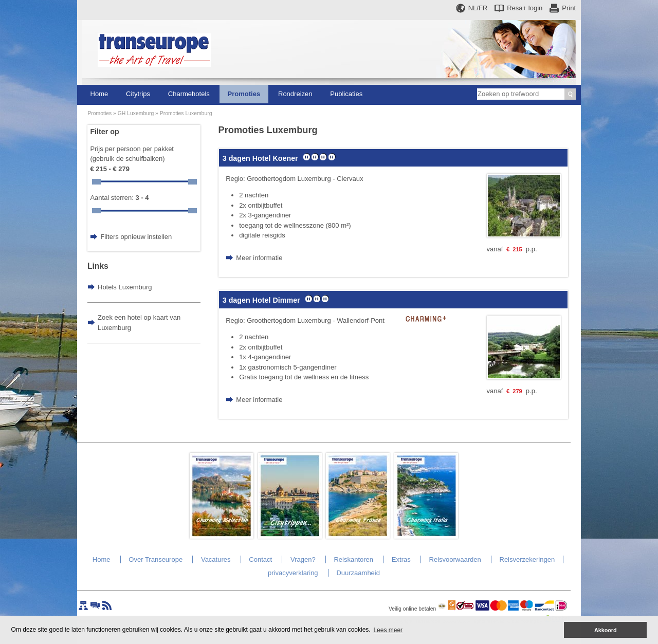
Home (99, 94)
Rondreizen (295, 94)
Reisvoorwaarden (455, 559)
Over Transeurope (156, 559)
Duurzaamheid (358, 573)
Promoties (244, 94)
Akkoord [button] (606, 630)
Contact (260, 559)
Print (569, 8)
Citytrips (138, 94)
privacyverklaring (293, 573)
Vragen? (303, 559)
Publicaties (346, 94)
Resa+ (525, 8)
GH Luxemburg (136, 113)
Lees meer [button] (388, 630)
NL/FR (478, 8)
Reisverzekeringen (527, 559)
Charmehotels (189, 94)
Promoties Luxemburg (186, 113)
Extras (401, 559)
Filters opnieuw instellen (136, 237)
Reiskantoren (353, 559)
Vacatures (216, 559)
